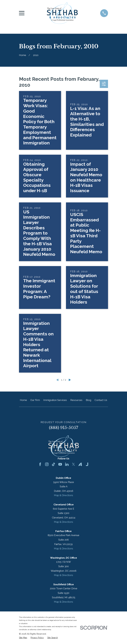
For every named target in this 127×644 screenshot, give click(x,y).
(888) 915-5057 (64, 428)
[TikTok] (53, 464)
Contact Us (101, 400)
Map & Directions (63, 495)
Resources (76, 400)
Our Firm (35, 400)
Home (23, 400)
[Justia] (87, 464)
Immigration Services (55, 400)
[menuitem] (23, 638)
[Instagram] (47, 464)
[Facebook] (40, 464)
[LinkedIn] (67, 464)
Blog (89, 400)
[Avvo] (80, 464)
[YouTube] (60, 464)
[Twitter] (74, 464)
